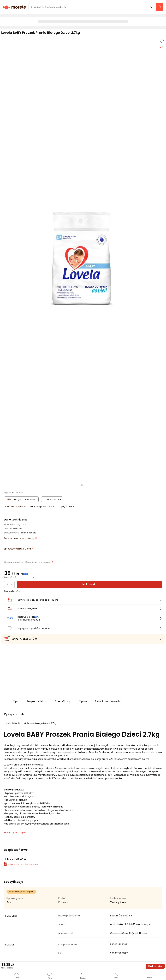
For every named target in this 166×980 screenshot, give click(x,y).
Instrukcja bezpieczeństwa (21, 865)
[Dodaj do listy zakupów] (162, 41)
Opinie (83, 701)
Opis (16, 701)
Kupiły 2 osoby (67, 507)
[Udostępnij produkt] (162, 47)
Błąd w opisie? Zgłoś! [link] (15, 833)
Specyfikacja (63, 701)
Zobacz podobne (52, 499)
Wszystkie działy (152, 7)
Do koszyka (90, 584)
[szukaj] (160, 7)
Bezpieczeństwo (37, 701)
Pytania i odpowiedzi (108, 701)
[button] (82, 259)
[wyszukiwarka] (96, 7)
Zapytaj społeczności (42, 507)
